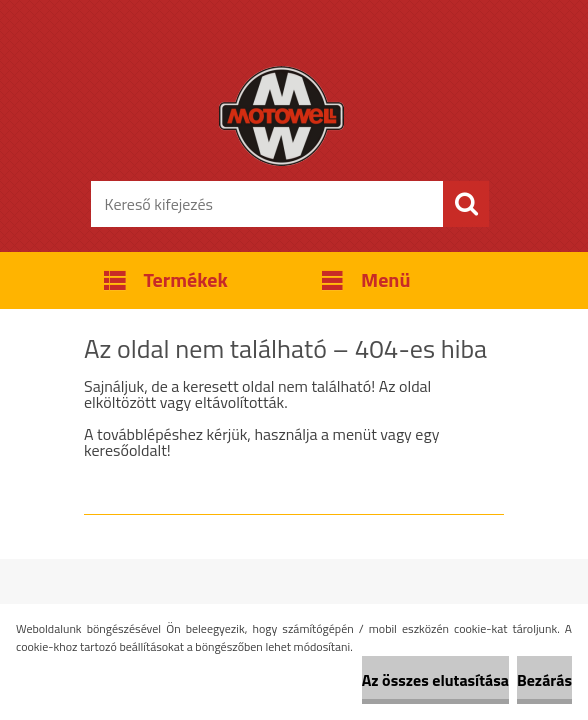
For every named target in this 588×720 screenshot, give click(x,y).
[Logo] (281, 116)
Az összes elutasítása (435, 680)
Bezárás (544, 680)
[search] (466, 204)
